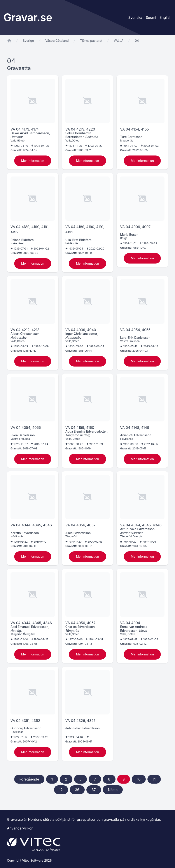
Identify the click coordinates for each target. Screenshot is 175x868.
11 (154, 779)
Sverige (28, 41)
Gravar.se (28, 17)
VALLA (119, 41)
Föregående (29, 779)
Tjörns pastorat (91, 41)
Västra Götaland (57, 41)
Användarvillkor (20, 828)
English (165, 17)
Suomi (151, 17)
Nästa (113, 790)
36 (77, 790)
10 (139, 779)
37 (94, 790)
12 (61, 790)
